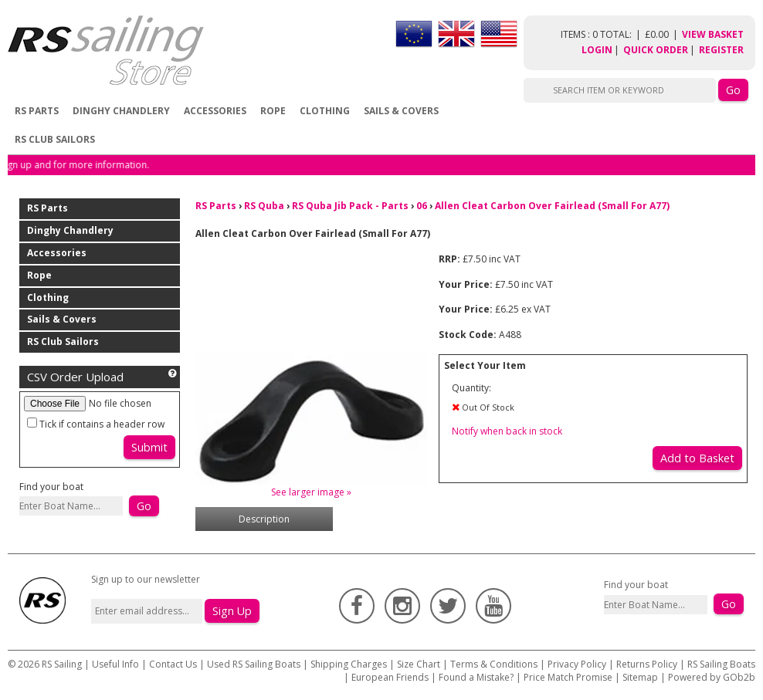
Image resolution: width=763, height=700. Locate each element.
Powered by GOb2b (712, 677)
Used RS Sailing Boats (254, 664)
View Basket (713, 34)
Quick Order (656, 50)
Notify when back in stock (507, 431)
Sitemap (640, 677)
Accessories (215, 111)
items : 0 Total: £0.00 (621, 34)
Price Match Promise (568, 677)
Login (597, 50)
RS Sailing (62, 664)
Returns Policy (647, 664)
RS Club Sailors (55, 139)
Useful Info (115, 664)
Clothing (325, 111)
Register (721, 50)
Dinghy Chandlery (121, 111)
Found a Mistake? (476, 677)
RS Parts (37, 111)
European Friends (390, 677)
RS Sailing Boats (721, 664)
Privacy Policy (577, 664)
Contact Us (174, 664)
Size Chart (419, 664)
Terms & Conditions (494, 664)
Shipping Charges (349, 664)
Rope (273, 111)
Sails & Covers (401, 111)
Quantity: (471, 388)
